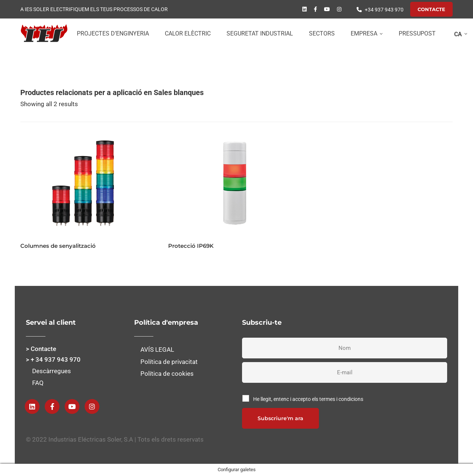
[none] (459, 34)
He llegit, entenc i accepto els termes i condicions (308, 399)
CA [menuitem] (458, 34)
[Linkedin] (304, 9)
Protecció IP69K (191, 246)
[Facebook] (315, 9)
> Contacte (41, 349)
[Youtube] (327, 9)
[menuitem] (459, 34)
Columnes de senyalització (58, 246)
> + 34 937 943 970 (53, 359)
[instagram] (339, 9)
